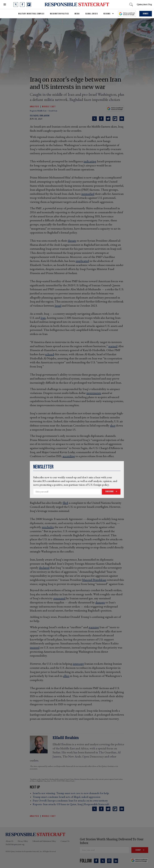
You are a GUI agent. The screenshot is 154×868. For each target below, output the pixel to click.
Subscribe (110, 492)
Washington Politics (59, 14)
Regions (107, 14)
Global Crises (92, 14)
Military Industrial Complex (31, 14)
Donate (146, 14)
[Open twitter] (16, 5)
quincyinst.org (144, 4)
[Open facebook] (22, 5)
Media (77, 14)
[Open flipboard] (29, 5)
